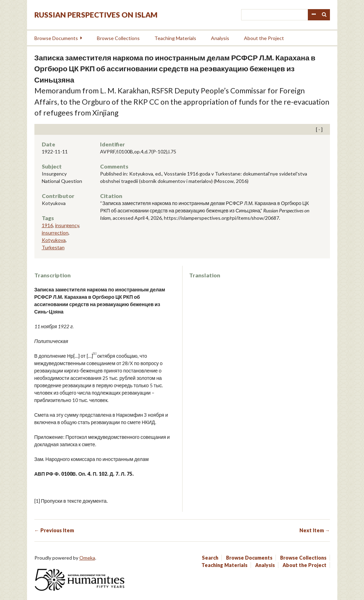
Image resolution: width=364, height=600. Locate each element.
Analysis (220, 38)
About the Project (264, 38)
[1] (37, 501)
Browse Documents (56, 38)
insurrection (55, 233)
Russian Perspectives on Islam (96, 15)
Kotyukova (54, 240)
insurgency (67, 225)
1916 (47, 225)
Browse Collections (118, 38)
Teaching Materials (175, 38)
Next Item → (315, 530)
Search (324, 15)
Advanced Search (313, 15)
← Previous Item (54, 530)
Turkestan (53, 247)
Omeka (87, 558)
